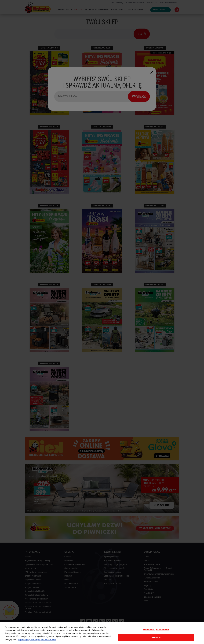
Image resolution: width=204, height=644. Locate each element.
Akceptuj (156, 637)
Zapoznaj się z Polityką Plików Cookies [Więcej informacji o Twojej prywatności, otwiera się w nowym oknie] (37, 639)
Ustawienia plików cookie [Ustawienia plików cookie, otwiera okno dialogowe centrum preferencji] (156, 629)
